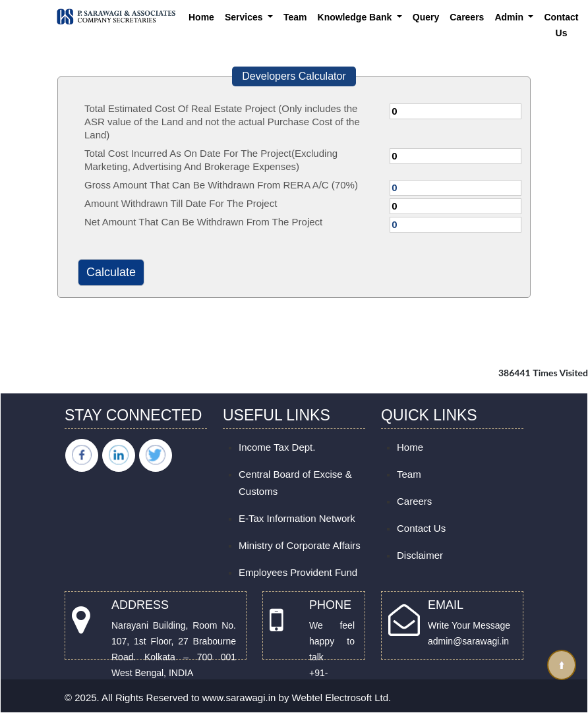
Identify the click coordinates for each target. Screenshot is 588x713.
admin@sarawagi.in (468, 641)
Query (426, 17)
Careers (467, 17)
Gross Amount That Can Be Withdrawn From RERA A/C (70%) (221, 185)
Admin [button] (510, 17)
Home (201, 17)
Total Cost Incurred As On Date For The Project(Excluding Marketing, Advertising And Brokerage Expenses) (211, 160)
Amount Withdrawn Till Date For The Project (181, 203)
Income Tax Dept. (277, 447)
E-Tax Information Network (297, 518)
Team (295, 17)
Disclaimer (420, 555)
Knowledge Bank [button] (356, 17)
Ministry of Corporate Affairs (300, 545)
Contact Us (561, 25)
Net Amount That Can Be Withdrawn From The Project (203, 222)
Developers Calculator (294, 76)
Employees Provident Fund (298, 572)
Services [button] (245, 17)
